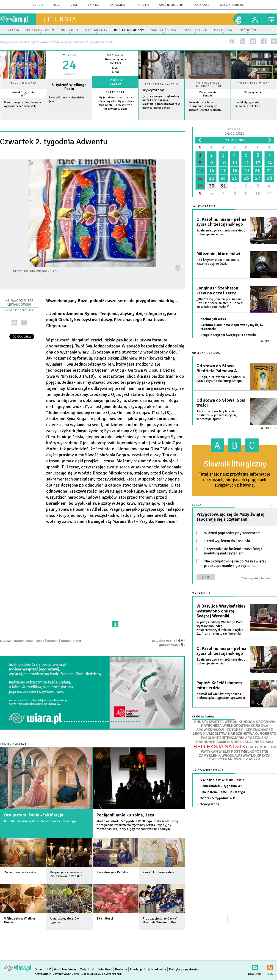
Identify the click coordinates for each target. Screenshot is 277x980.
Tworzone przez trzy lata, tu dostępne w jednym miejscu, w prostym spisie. (217, 415)
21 (269, 170)
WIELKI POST (229, 752)
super (77, 641)
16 (212, 170)
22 (200, 178)
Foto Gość (105, 969)
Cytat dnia (115, 92)
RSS (270, 966)
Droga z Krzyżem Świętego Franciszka (228, 335)
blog (57, 5)
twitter (274, 41)
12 (246, 163)
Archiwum (267, 578)
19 (246, 170)
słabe (40, 641)
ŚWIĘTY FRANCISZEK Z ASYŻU (235, 759)
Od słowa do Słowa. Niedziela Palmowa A (217, 368)
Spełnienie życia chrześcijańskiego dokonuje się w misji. (221, 232)
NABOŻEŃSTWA (241, 734)
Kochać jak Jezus (213, 319)
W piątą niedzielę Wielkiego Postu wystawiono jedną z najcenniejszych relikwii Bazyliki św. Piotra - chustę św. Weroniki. (220, 628)
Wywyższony (153, 90)
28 (269, 178)
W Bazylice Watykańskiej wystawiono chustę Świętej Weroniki (221, 611)
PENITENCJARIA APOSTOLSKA (243, 738)
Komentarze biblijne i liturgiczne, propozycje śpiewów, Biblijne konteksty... (206, 106)
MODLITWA (218, 734)
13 (258, 163)
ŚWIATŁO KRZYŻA (255, 756)
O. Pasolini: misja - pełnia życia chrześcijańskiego (221, 222)
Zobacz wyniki (250, 578)
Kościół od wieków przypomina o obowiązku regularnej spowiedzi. (221, 696)
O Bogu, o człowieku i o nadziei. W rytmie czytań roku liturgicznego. (221, 379)
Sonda (197, 505)
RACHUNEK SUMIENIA (215, 742)
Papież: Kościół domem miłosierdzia (219, 685)
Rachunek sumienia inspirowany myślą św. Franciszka (232, 327)
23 (212, 178)
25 (235, 178)
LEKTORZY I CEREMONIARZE (249, 730)
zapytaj (94, 5)
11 (235, 163)
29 (200, 186)
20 (258, 170)
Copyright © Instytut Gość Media (57, 975)
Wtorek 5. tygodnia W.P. (23, 94)
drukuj (24, 323)
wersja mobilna (232, 5)
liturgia (60, 19)
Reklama (121, 969)
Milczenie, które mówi (218, 254)
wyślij (14, 323)
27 (258, 178)
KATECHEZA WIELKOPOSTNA (226, 726)
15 (200, 170)
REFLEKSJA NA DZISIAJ (253, 742)
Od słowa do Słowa (206, 353)
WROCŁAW (231, 756)
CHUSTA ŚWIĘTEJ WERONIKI (218, 722)
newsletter (253, 41)
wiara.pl (18, 19)
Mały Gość (202, 5)
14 (269, 163)
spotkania (118, 5)
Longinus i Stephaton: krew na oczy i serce (218, 291)
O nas (39, 969)
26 (246, 178)
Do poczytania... (254, 92)
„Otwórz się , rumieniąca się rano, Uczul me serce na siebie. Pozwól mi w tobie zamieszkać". (220, 303)
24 (223, 178)
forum (38, 5)
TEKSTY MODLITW (261, 747)
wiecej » (69, 122)
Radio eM (142, 5)
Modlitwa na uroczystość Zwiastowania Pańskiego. (40, 821)
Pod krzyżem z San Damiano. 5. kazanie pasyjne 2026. (218, 262)
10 (223, 163)
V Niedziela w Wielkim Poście (222, 780)
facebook (264, 41)
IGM (48, 969)
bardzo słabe (24, 641)
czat (74, 5)
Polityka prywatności (184, 969)
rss (243, 41)
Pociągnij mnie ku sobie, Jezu (125, 815)
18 (235, 170)
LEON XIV (201, 734)
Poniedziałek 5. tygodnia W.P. (222, 786)
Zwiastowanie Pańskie (208, 94)
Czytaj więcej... (161, 122)
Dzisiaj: (235, 132)
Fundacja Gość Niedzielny (148, 969)
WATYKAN (209, 752)
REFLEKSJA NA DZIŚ (219, 746)
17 (223, 170)
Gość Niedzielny (172, 5)
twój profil (255, 19)
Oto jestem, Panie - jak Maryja (34, 815)
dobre (65, 641)
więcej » (23, 122)
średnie (53, 641)
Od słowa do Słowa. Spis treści (221, 403)
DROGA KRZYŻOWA (259, 722)
